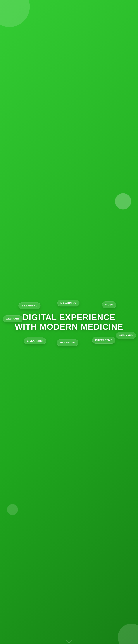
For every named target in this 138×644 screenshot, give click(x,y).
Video (110, 305)
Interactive (103, 341)
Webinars (127, 336)
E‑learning (69, 303)
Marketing (69, 343)
